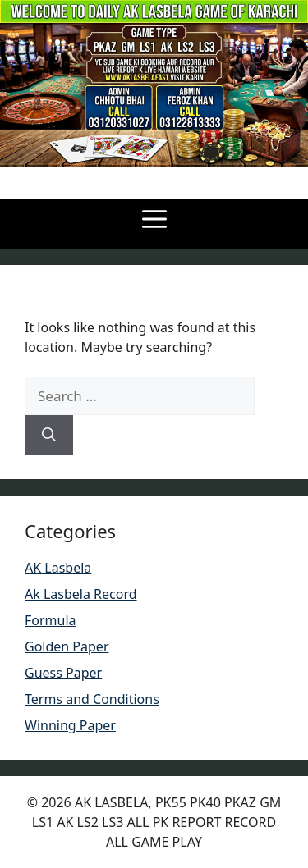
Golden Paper (67, 646)
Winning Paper (70, 725)
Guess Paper (63, 673)
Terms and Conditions (92, 699)
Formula (51, 620)
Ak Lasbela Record (81, 594)
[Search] (49, 435)
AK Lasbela (58, 568)
